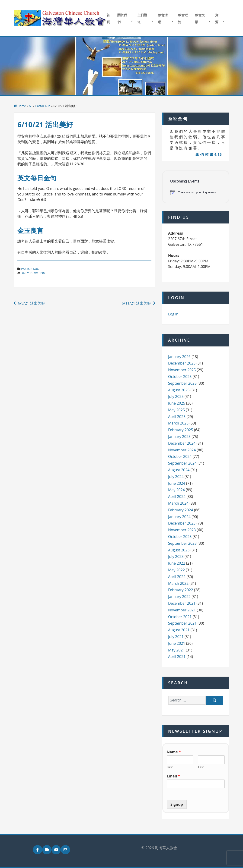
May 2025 (176, 410)
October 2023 (180, 537)
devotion (38, 273)
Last (201, 767)
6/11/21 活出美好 (138, 303)
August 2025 (179, 390)
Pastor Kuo (43, 106)
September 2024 (182, 463)
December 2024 (182, 443)
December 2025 (182, 363)
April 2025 (177, 417)
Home (22, 106)
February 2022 (181, 590)
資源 (217, 18)
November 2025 (182, 370)
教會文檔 (200, 18)
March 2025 (178, 423)
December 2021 (182, 603)
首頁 (108, 18)
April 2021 (177, 657)
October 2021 (180, 617)
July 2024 (176, 477)
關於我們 (122, 18)
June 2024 (177, 483)
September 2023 (182, 543)
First (170, 767)
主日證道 (142, 18)
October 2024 (180, 456)
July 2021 (176, 637)
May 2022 (176, 570)
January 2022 (179, 597)
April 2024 (177, 497)
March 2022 (178, 583)
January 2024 (179, 517)
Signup (177, 804)
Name (174, 752)
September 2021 (182, 623)
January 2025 (179, 437)
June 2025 (177, 403)
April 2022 (177, 577)
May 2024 (176, 490)
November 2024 (182, 450)
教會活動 (163, 18)
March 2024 (178, 503)
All (31, 106)
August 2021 (179, 630)
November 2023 (182, 530)
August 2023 (179, 550)
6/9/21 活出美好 (29, 303)
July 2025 (176, 396)
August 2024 (179, 470)
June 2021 (177, 643)
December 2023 (182, 523)
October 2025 (180, 377)
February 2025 (181, 430)
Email (173, 776)
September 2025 (182, 383)
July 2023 (176, 557)
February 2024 (181, 510)
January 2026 (179, 357)
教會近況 (183, 18)
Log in (173, 314)
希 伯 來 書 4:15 (209, 154)
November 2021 (182, 610)
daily (25, 273)
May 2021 (176, 650)
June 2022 (177, 563)
